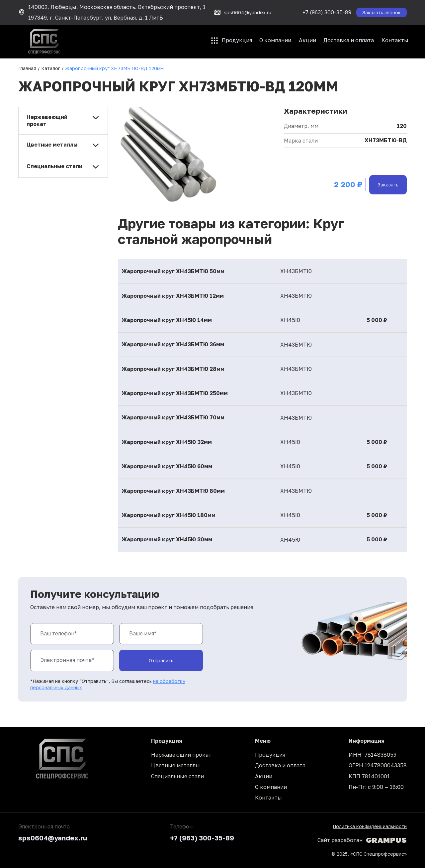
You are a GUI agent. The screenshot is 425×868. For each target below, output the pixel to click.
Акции (307, 40)
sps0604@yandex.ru (53, 838)
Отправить (161, 660)
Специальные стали (177, 776)
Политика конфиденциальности (370, 826)
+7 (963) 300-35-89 (327, 12)
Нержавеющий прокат (181, 755)
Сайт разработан (362, 840)
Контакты (395, 40)
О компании (275, 40)
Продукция (237, 40)
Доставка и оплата (349, 40)
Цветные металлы (175, 765)
